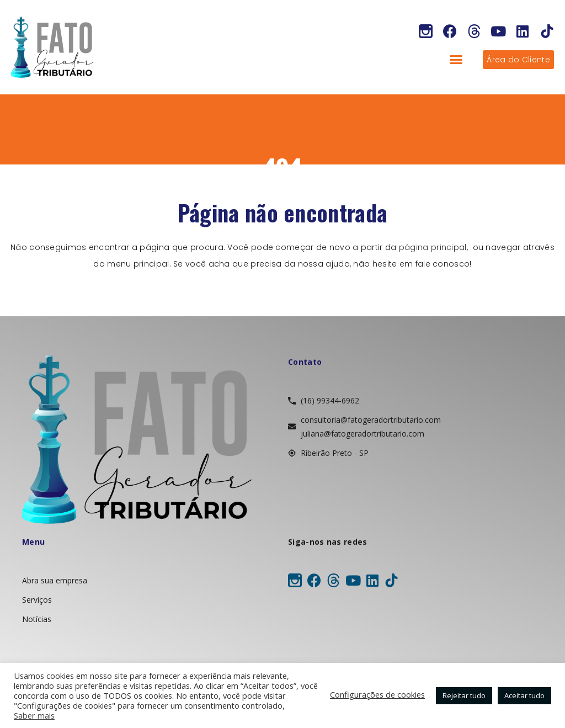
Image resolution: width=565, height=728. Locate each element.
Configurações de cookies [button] (377, 694)
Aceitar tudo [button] (524, 695)
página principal (433, 247)
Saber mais (34, 715)
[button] (456, 60)
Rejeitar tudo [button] (464, 695)
